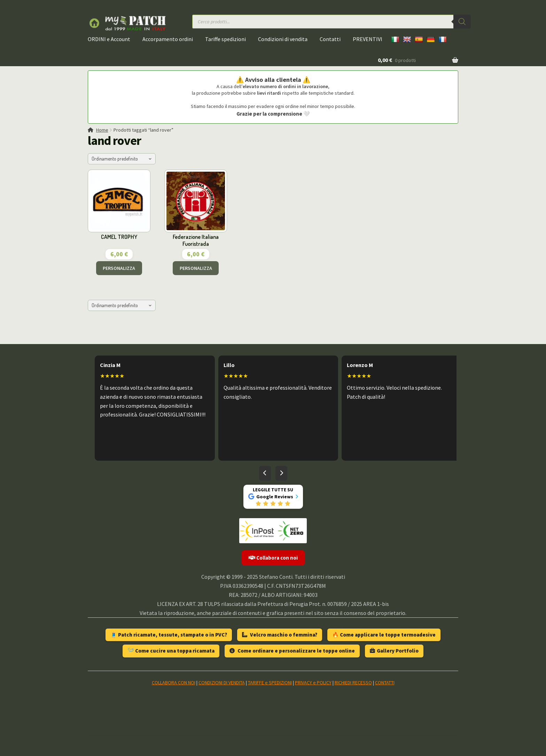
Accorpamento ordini (168, 39)
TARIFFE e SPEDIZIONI (270, 683)
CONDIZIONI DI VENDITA (222, 683)
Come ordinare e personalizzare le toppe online (292, 651)
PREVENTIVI (368, 39)
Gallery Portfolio (394, 651)
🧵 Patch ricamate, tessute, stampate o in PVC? (169, 635)
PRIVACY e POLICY (313, 683)
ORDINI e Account (109, 39)
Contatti (330, 39)
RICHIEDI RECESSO (353, 683)
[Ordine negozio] (122, 159)
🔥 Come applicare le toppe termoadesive (384, 635)
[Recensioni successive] (281, 473)
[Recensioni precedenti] (265, 473)
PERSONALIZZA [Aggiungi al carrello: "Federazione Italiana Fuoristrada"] (196, 268)
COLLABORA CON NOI (174, 683)
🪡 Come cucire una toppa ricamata (171, 651)
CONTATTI (385, 683)
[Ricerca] (462, 22)
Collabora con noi (273, 558)
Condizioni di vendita (283, 39)
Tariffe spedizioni (225, 39)
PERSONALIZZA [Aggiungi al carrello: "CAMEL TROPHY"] (119, 268)
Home (102, 130)
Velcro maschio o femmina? (280, 635)
